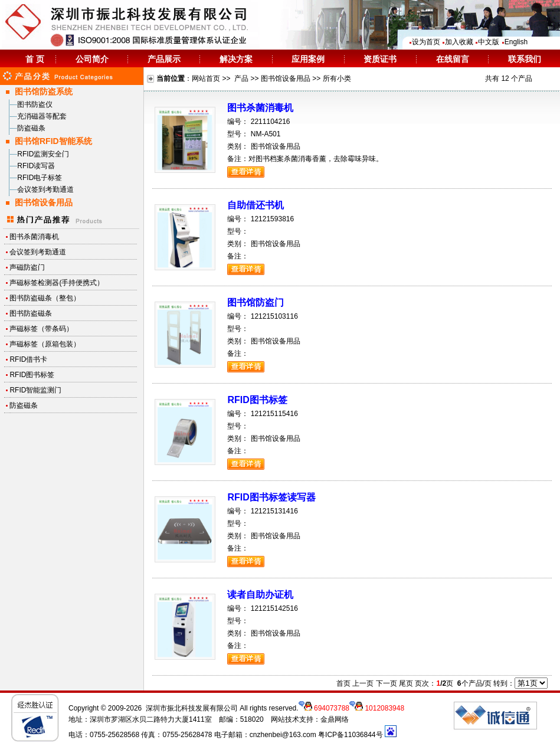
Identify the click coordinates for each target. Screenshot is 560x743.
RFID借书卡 (28, 359)
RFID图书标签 (32, 375)
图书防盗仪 (35, 104)
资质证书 (380, 59)
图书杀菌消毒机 (34, 237)
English (515, 42)
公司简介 (92, 59)
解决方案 (236, 59)
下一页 (387, 683)
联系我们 (525, 59)
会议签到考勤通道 (45, 189)
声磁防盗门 (27, 267)
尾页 (406, 683)
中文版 (487, 42)
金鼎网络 (335, 719)
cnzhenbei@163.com (283, 735)
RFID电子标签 (40, 178)
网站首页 (206, 78)
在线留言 (453, 59)
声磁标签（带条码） (41, 329)
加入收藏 (458, 42)
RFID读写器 (36, 166)
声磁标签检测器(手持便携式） (57, 283)
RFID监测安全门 (43, 154)
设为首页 (425, 42)
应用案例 (308, 59)
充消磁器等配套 (42, 116)
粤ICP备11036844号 (350, 735)
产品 (241, 78)
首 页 (35, 59)
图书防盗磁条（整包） (45, 298)
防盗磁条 (31, 128)
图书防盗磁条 (31, 313)
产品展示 (164, 59)
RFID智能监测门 (35, 390)
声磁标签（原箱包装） (45, 344)
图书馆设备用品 (286, 78)
